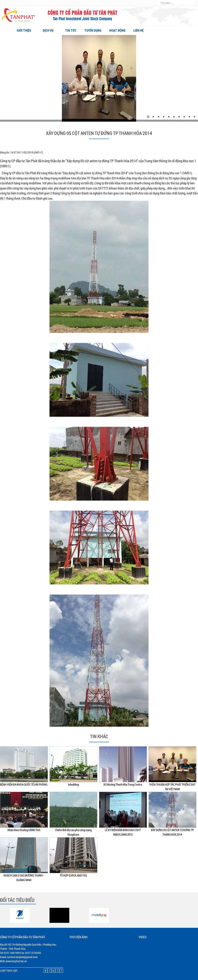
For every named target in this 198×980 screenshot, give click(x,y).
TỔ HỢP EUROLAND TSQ (73, 875)
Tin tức (71, 30)
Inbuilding (73, 784)
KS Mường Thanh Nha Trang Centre (123, 784)
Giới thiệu (26, 30)
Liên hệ (139, 30)
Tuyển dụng (93, 30)
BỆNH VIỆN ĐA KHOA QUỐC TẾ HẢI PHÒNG (24, 784)
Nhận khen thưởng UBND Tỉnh (24, 830)
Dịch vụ (50, 30)
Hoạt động (117, 30)
